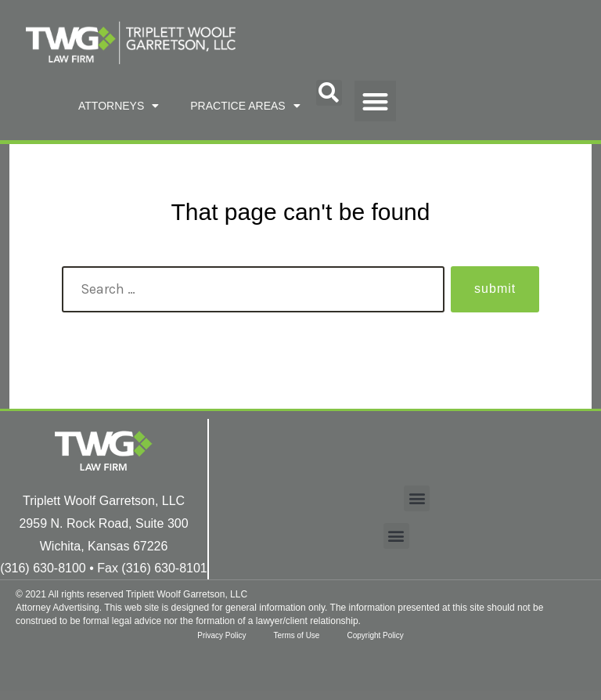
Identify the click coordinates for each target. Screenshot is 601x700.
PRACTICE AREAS (245, 106)
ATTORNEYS (119, 106)
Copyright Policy (379, 635)
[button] (329, 93)
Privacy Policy (218, 635)
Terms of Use (297, 635)
